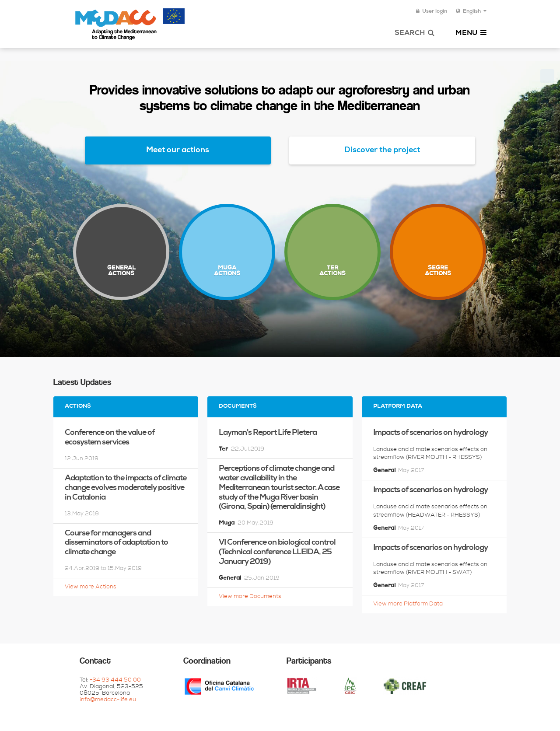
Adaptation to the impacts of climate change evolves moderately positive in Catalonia (126, 488)
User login (432, 11)
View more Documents (250, 597)
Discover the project (382, 150)
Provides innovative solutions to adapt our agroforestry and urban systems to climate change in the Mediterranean (280, 99)
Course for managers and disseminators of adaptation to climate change (116, 543)
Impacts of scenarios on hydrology (430, 433)
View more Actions (91, 587)
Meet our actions (178, 150)
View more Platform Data (408, 604)
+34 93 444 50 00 (115, 680)
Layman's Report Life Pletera (268, 433)
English (471, 11)
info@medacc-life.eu (108, 700)
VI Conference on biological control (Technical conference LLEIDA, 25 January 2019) (277, 553)
